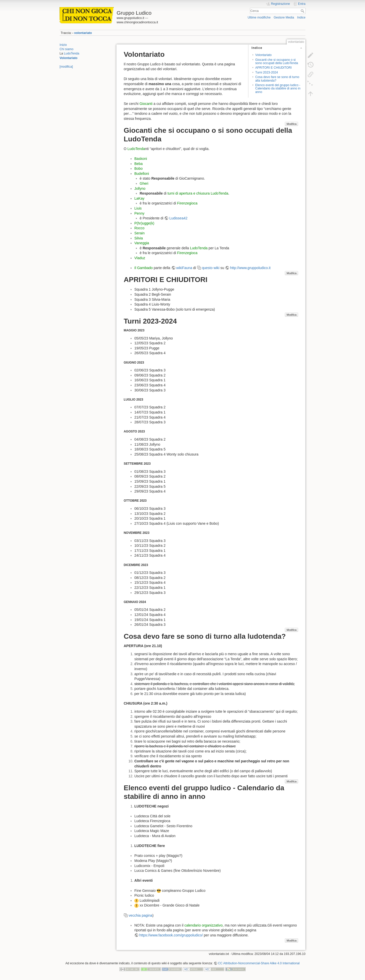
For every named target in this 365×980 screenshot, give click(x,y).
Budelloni (142, 174)
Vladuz (140, 258)
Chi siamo (66, 49)
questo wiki (211, 268)
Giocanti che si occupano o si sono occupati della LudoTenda (277, 61)
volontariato (83, 33)
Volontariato (69, 58)
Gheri (144, 183)
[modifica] (66, 67)
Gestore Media (284, 17)
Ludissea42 (178, 218)
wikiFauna (184, 268)
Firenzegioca (187, 203)
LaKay (139, 198)
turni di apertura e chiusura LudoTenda (198, 193)
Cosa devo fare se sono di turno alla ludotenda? (277, 79)
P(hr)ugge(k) (144, 223)
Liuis (138, 208)
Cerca (303, 11)
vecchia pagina (141, 915)
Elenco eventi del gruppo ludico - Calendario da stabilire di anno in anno (278, 89)
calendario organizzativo (203, 925)
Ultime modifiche (259, 17)
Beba (139, 164)
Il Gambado (143, 268)
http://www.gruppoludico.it (250, 268)
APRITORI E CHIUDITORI (273, 68)
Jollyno (140, 189)
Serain (139, 233)
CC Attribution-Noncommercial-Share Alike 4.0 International (259, 963)
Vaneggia (142, 243)
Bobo (139, 168)
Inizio (63, 45)
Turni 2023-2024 (267, 72)
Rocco (139, 228)
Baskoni (141, 159)
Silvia (139, 238)
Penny (139, 213)
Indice (301, 17)
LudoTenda (72, 53)
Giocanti (146, 104)
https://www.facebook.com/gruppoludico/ (171, 935)
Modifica (292, 124)
